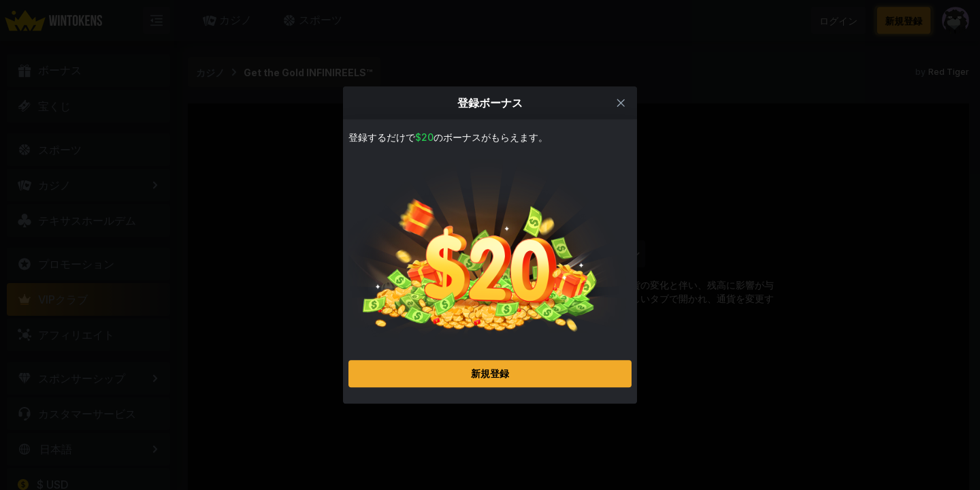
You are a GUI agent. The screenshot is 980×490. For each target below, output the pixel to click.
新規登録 (490, 381)
